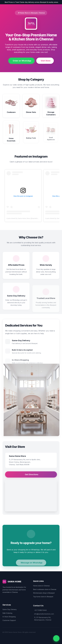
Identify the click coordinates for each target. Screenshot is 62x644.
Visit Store (46, 61)
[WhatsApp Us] (56, 638)
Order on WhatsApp (22, 61)
